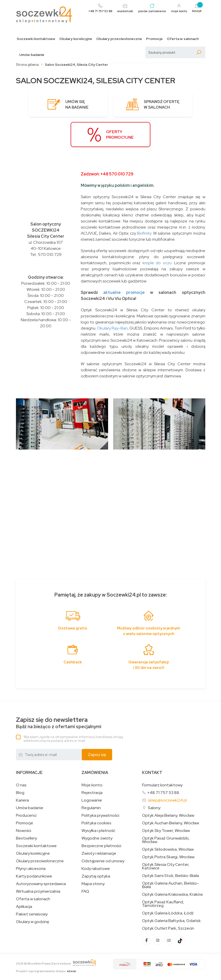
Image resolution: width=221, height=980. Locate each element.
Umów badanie (32, 55)
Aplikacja (24, 907)
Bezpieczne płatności (101, 846)
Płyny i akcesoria (31, 869)
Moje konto (92, 786)
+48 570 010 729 (117, 175)
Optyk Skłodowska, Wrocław (168, 850)
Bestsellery (26, 839)
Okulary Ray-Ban (112, 329)
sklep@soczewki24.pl (167, 801)
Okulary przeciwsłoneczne (119, 39)
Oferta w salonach (183, 39)
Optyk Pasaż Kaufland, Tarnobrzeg (163, 904)
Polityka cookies (96, 824)
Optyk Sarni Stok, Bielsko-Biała (170, 876)
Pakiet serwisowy (32, 915)
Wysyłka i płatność (98, 831)
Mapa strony (93, 884)
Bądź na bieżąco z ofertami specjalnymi (59, 723)
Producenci (26, 816)
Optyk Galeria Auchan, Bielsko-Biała (170, 886)
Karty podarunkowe (34, 877)
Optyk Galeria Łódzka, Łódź (168, 914)
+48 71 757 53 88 (163, 793)
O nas (21, 786)
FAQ (85, 892)
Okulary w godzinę (33, 922)
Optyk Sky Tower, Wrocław (166, 831)
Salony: (154, 808)
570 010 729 (50, 255)
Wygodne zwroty (97, 839)
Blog (20, 793)
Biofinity (144, 234)
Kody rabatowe (96, 869)
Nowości (24, 831)
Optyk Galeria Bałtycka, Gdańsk (171, 921)
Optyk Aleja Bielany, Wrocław (168, 816)
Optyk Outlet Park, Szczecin (168, 929)
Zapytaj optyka (96, 877)
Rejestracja (92, 793)
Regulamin (91, 808)
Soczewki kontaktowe (36, 39)
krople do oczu (157, 263)
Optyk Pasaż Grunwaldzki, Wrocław (166, 841)
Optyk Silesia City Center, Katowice (166, 867)
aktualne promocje (124, 293)
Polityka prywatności (100, 816)
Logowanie (92, 801)
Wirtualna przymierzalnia (38, 892)
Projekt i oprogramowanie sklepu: (46, 972)
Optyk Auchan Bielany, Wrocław (170, 824)
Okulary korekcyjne (76, 39)
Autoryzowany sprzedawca (41, 884)
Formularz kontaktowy (162, 785)
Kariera (22, 801)
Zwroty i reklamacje (99, 854)
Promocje (154, 39)
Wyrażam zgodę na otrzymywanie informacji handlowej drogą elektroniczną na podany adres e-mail (73, 739)
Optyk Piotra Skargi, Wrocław (168, 858)
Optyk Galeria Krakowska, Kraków (172, 895)
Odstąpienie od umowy (103, 862)
